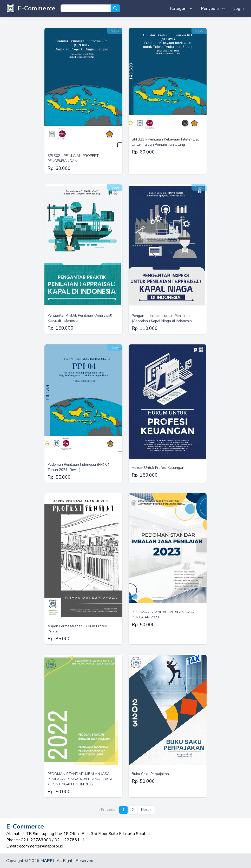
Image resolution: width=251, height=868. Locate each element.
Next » (146, 810)
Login (239, 9)
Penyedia (214, 9)
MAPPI (47, 861)
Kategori (182, 9)
